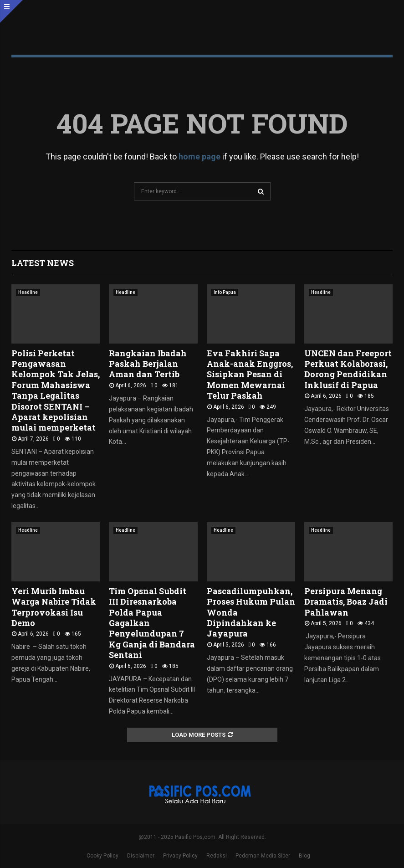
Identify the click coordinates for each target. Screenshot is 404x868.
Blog (304, 856)
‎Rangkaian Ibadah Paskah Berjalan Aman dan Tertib (148, 364)
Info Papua (225, 292)
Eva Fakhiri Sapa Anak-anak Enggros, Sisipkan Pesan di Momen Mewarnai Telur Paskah (250, 375)
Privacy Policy (180, 856)
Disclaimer (141, 856)
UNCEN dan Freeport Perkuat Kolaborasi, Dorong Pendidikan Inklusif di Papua (348, 369)
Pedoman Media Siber (263, 856)
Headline (28, 292)
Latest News (43, 263)
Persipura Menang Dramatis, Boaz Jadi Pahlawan (346, 602)
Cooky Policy (102, 856)
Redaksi (217, 856)
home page (199, 157)
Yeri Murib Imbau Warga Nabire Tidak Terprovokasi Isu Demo (54, 607)
